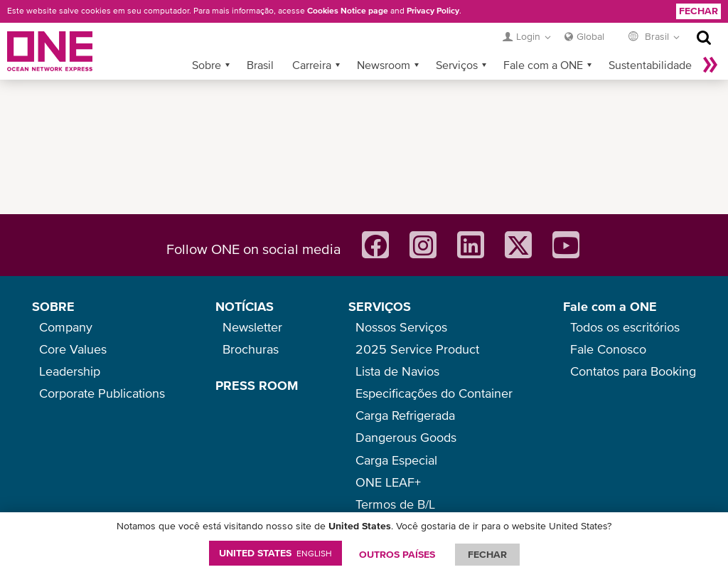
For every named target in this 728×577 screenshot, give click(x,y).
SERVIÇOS (380, 306)
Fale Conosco (608, 349)
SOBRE (53, 306)
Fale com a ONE (543, 65)
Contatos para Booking (633, 371)
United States (275, 553)
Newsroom (384, 65)
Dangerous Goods (406, 437)
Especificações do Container (434, 393)
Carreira (312, 65)
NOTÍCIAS (245, 306)
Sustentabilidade (650, 65)
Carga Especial (396, 460)
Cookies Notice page (348, 11)
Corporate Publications (102, 393)
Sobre (207, 65)
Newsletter (252, 327)
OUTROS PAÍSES (397, 554)
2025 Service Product (417, 349)
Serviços (457, 65)
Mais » (710, 65)
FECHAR (487, 554)
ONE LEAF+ (388, 482)
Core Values (73, 349)
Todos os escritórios (625, 327)
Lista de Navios (397, 371)
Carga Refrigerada (405, 415)
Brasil (260, 65)
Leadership (70, 371)
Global (590, 36)
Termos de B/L (395, 504)
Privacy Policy (433, 11)
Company (66, 327)
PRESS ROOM (257, 385)
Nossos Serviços (401, 327)
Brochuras (251, 349)
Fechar (698, 11)
